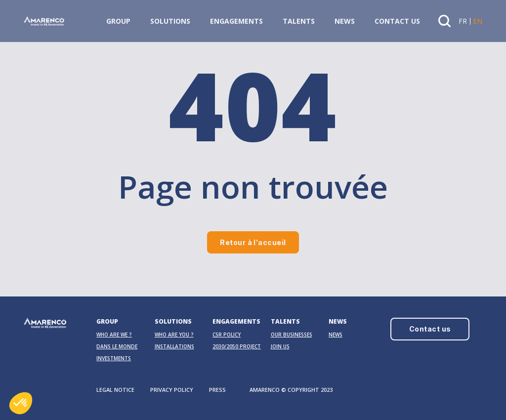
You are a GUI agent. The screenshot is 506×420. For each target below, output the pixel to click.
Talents (299, 21)
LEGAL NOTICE (115, 390)
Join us (280, 346)
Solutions (170, 21)
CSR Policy (227, 335)
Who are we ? (114, 335)
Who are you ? (174, 335)
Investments (114, 358)
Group (118, 21)
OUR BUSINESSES (292, 335)
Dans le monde (117, 346)
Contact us (397, 21)
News (345, 21)
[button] (21, 403)
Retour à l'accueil (253, 242)
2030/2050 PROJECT (237, 346)
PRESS (217, 390)
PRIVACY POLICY (172, 390)
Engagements (236, 21)
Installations (174, 346)
